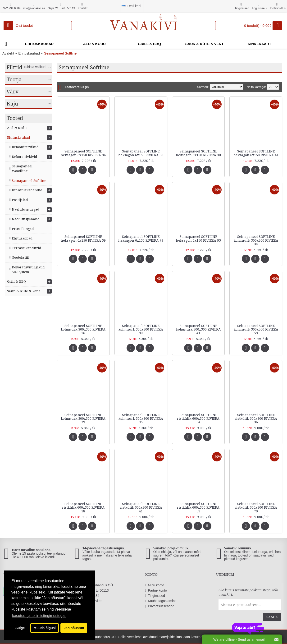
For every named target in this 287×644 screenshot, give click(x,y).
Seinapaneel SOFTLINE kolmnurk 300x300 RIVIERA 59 (256, 329)
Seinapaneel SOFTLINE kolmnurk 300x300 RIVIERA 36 (83, 329)
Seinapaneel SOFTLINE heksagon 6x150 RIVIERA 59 (83, 238)
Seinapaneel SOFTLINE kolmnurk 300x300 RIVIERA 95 (141, 419)
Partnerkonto (156, 591)
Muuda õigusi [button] (45, 628)
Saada (272, 617)
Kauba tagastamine (161, 601)
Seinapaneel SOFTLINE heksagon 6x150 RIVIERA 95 (198, 238)
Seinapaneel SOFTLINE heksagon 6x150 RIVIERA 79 (141, 238)
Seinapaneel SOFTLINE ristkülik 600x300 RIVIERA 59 (198, 508)
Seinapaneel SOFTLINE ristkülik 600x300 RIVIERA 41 (141, 508)
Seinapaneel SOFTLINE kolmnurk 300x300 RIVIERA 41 (198, 329)
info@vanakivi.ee (88, 601)
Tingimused (155, 596)
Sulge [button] (20, 628)
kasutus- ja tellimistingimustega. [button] (39, 616)
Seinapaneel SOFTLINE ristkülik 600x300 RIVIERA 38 (83, 508)
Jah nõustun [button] (74, 628)
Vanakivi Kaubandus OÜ (94, 585)
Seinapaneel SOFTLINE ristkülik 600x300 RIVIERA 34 (198, 419)
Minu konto (155, 585)
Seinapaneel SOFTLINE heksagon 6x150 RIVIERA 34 (83, 153)
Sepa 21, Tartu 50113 (92, 591)
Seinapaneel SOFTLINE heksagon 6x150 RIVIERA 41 (256, 153)
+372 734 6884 (87, 596)
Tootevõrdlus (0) (77, 87)
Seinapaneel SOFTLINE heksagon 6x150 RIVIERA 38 (198, 153)
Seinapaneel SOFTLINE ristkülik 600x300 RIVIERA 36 (256, 419)
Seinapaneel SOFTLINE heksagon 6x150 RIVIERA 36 (141, 153)
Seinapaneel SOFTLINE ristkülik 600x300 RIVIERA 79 (256, 508)
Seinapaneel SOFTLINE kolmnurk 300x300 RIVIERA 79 (83, 419)
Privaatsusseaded (160, 606)
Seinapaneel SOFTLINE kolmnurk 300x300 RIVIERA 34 (256, 240)
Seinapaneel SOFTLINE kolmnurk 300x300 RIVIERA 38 (141, 329)
